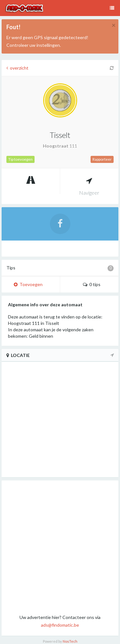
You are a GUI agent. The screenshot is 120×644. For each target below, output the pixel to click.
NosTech (70, 641)
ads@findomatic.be (60, 625)
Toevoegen (28, 284)
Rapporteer (102, 159)
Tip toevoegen (20, 159)
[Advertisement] (60, 547)
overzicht (17, 68)
